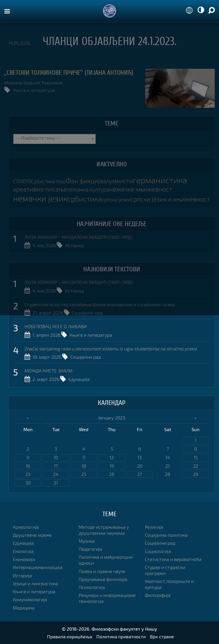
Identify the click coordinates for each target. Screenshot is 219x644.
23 (28, 474)
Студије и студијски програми (165, 570)
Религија (154, 527)
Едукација (79, 379)
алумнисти (118, 181)
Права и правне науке (102, 571)
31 (56, 483)
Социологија (158, 551)
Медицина (24, 608)
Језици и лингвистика (36, 583)
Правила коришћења (70, 636)
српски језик (116, 200)
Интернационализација (38, 567)
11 (84, 457)
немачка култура (88, 189)
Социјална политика (166, 535)
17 (56, 466)
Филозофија (158, 595)
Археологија (26, 527)
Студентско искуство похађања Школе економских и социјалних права (100, 304)
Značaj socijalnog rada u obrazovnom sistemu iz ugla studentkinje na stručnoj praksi (111, 349)
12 (112, 457)
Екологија (23, 551)
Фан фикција (84, 181)
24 (56, 474)
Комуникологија (30, 599)
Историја (75, 245)
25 (84, 474)
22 (196, 466)
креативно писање (40, 189)
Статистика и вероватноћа (173, 559)
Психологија (92, 587)
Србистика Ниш (48, 181)
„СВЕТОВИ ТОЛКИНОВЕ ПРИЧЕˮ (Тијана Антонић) (69, 73)
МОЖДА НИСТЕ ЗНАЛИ (48, 371)
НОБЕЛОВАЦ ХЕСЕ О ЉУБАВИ (56, 326)
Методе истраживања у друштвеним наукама (104, 530)
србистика (85, 199)
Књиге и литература (34, 90)
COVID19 (22, 181)
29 (196, 474)
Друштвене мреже (32, 535)
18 (84, 466)
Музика (87, 541)
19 (112, 466)
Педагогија (90, 549)
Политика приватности (121, 636)
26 (112, 474)
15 (196, 457)
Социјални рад (87, 313)
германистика (160, 180)
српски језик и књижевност (170, 199)
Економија (24, 559)
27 (140, 474)
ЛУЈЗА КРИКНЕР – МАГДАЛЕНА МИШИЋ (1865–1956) (79, 237)
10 (56, 457)
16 (28, 466)
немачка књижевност (141, 189)
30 (28, 483)
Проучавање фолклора (103, 579)
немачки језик (40, 198)
